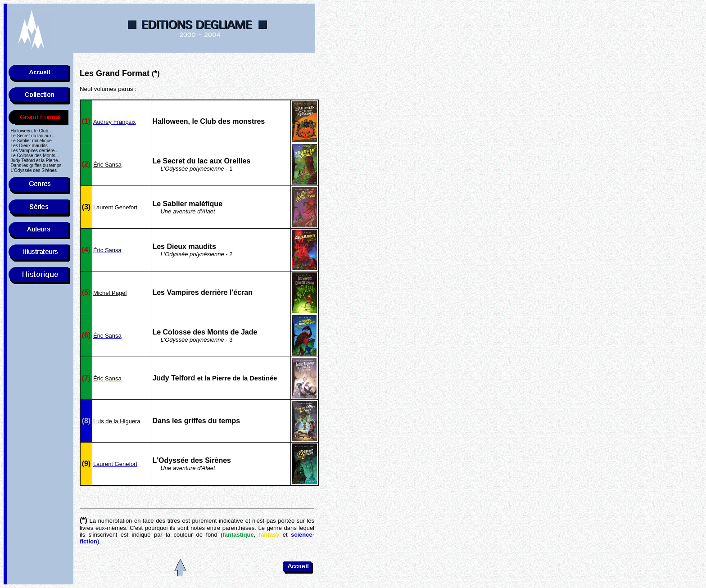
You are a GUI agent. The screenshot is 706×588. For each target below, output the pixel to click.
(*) (84, 520)
